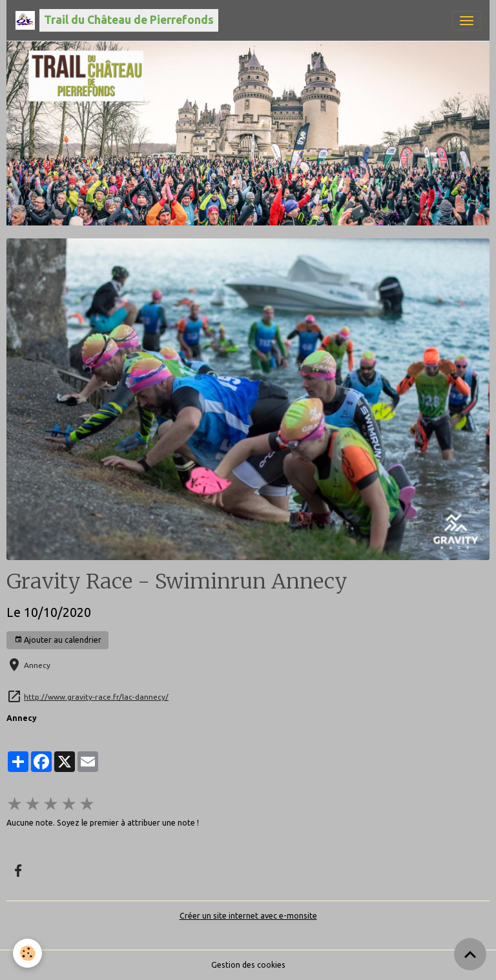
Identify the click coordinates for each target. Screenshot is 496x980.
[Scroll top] (470, 954)
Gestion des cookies (248, 965)
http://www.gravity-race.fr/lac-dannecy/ (96, 697)
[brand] (117, 20)
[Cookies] (27, 953)
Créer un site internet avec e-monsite (248, 916)
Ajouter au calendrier (58, 640)
